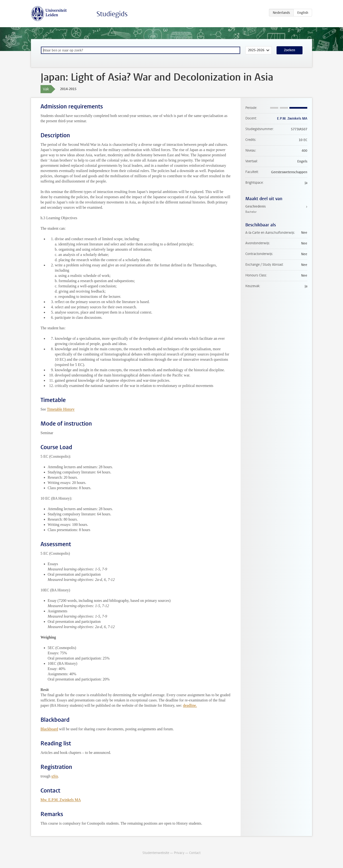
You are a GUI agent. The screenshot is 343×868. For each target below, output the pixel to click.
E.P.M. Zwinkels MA (292, 119)
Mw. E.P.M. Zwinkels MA (61, 800)
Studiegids (112, 14)
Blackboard (49, 729)
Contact (195, 853)
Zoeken (290, 50)
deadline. (190, 705)
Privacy (179, 853)
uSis (55, 776)
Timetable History (61, 409)
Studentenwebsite (156, 853)
